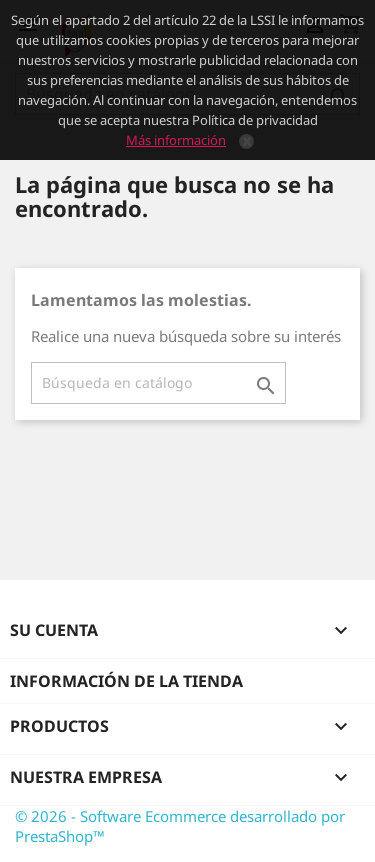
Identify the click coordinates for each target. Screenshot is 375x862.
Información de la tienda (126, 681)
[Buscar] (158, 383)
